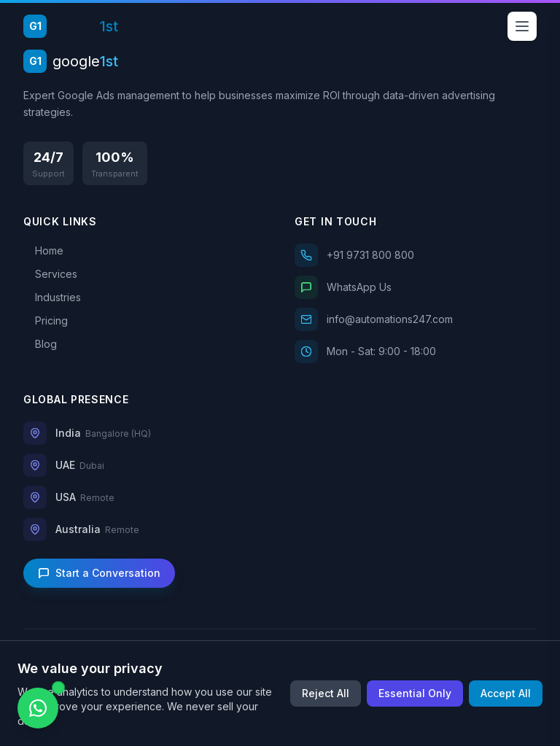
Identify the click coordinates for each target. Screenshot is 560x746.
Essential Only (415, 693)
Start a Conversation (99, 573)
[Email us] (416, 319)
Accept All (506, 693)
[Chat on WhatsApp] (38, 708)
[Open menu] (522, 26)
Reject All (326, 693)
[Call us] (416, 255)
